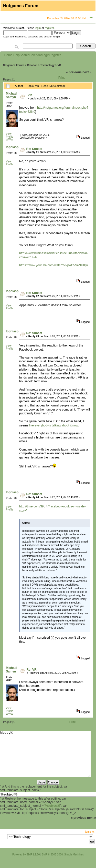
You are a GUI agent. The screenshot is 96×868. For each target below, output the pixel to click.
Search (25, 55)
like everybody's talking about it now (54, 425)
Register (55, 55)
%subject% (53, 815)
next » (87, 72)
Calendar (36, 55)
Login (45, 55)
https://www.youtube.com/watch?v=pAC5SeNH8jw (54, 265)
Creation (32, 65)
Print (62, 78)
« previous (74, 72)
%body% (45, 759)
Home (8, 55)
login (38, 28)
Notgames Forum (14, 65)
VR (59, 65)
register (49, 28)
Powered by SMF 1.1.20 (26, 864)
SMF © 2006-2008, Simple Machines (63, 864)
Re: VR (31, 670)
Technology (47, 65)
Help (17, 55)
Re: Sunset (34, 149)
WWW (9, 140)
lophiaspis (13, 147)
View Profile (9, 135)
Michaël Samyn (12, 95)
